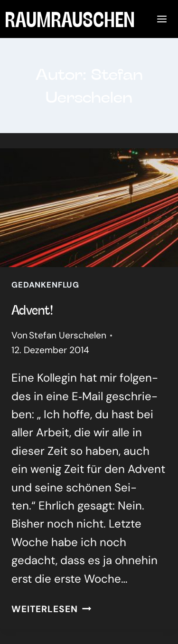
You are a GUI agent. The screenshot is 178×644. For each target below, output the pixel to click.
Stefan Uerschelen (68, 335)
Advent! (32, 309)
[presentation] (89, 208)
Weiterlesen (51, 609)
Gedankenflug (45, 285)
